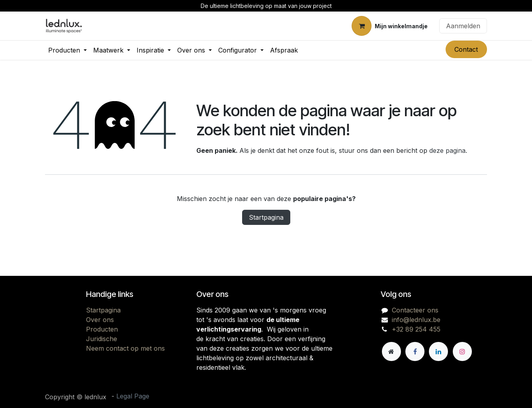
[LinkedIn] (438, 351)
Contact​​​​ (466, 49)
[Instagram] (462, 351)
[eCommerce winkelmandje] (390, 26)
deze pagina (447, 150)
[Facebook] (415, 351)
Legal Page (133, 396)
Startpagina (266, 217)
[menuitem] (67, 50)
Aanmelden (463, 26)
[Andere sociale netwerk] (391, 351)
